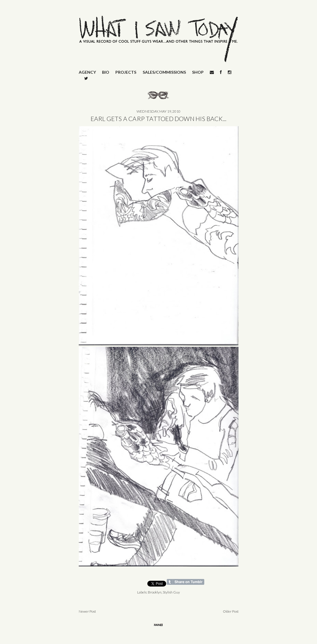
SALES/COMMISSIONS (164, 72)
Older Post (231, 611)
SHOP (198, 72)
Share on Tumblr (186, 582)
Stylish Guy (171, 592)
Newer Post (87, 611)
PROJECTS (126, 72)
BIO (106, 72)
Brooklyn (155, 592)
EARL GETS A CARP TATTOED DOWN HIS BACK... (159, 119)
